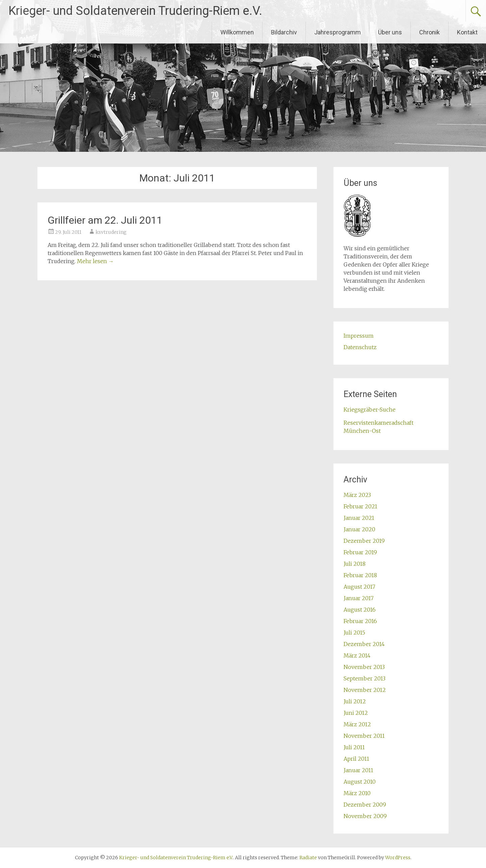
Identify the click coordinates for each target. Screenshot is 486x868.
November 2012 (365, 690)
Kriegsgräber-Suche (370, 410)
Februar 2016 (360, 621)
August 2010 (360, 782)
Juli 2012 (355, 701)
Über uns (390, 32)
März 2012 (357, 724)
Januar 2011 (358, 770)
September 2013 (364, 678)
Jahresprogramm (337, 32)
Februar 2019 (360, 552)
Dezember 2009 (365, 805)
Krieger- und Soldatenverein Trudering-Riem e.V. (135, 11)
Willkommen (237, 32)
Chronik (429, 32)
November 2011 (364, 736)
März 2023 (357, 495)
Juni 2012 (356, 713)
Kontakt (467, 32)
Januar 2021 (359, 518)
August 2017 (359, 587)
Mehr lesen (95, 261)
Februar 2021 (360, 506)
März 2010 (357, 793)
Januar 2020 (359, 529)
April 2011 (356, 759)
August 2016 (360, 610)
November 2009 (365, 816)
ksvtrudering (111, 232)
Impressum (359, 336)
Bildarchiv (284, 32)
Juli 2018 (355, 564)
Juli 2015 (354, 633)
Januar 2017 (359, 598)
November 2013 (364, 667)
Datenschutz (360, 347)
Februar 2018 (360, 575)
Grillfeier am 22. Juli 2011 (105, 220)
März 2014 (357, 655)
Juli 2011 (354, 747)
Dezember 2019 (364, 541)
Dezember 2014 (364, 644)
